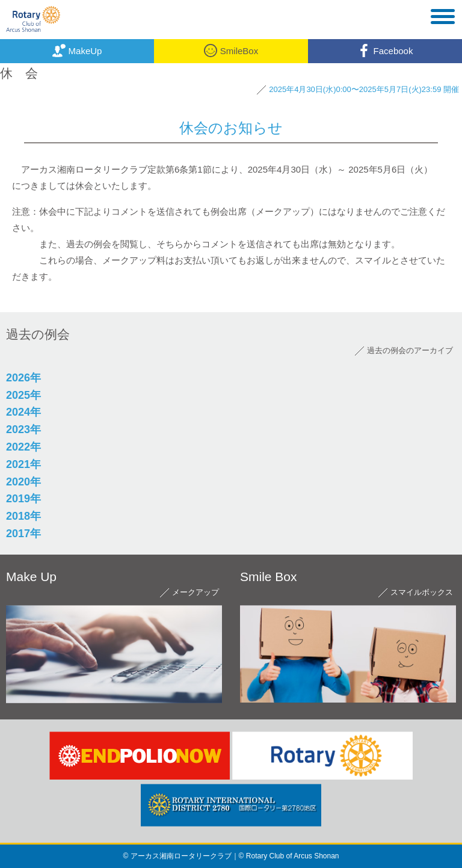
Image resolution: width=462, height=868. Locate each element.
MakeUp (77, 51)
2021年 (23, 464)
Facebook (385, 51)
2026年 (23, 378)
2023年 (23, 429)
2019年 (23, 499)
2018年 (23, 516)
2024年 (23, 412)
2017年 (23, 534)
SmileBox (231, 51)
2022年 (23, 447)
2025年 (23, 395)
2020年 (23, 482)
